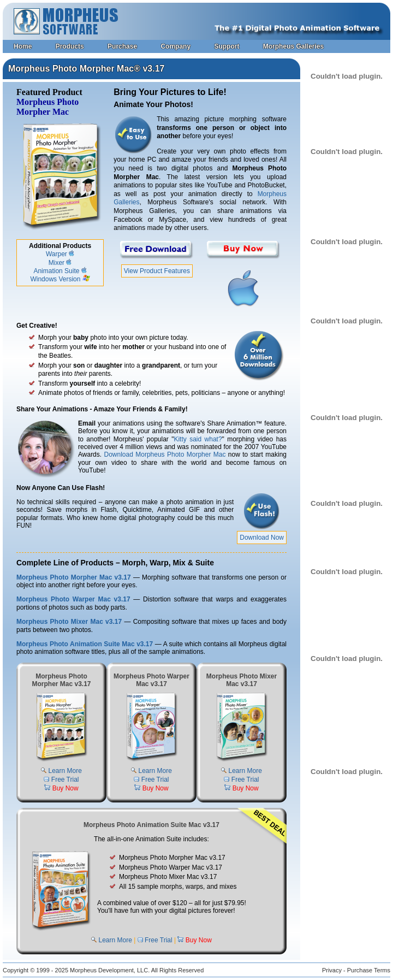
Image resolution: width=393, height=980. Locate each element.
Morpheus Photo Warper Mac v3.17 (73, 599)
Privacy (332, 970)
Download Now (262, 538)
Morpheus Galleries (293, 46)
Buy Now (65, 788)
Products (70, 46)
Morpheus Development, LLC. (110, 970)
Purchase (122, 46)
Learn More (65, 771)
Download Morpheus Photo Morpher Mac (165, 454)
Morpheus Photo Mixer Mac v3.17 (69, 622)
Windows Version (55, 279)
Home (23, 46)
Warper (56, 254)
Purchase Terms (369, 970)
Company (175, 46)
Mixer (56, 263)
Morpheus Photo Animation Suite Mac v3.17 (85, 644)
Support (227, 46)
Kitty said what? (198, 439)
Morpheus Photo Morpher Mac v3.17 (74, 577)
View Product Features (157, 271)
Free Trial (65, 780)
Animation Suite (56, 271)
